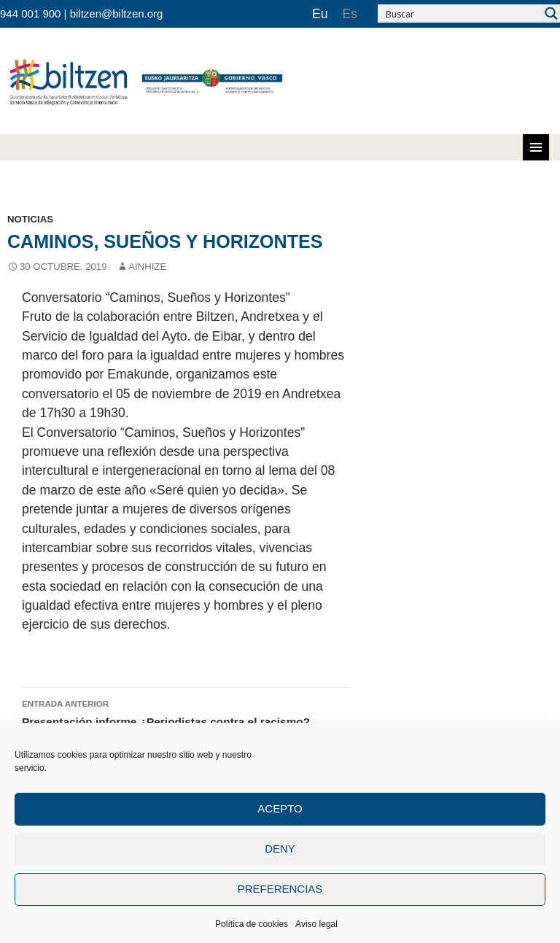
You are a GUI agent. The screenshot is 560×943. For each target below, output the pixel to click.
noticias (30, 219)
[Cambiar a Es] (350, 14)
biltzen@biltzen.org (117, 13)
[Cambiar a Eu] (320, 14)
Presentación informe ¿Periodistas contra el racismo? (187, 712)
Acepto (280, 808)
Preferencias (280, 889)
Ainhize (147, 267)
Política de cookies (252, 924)
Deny (280, 849)
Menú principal (536, 147)
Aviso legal (316, 924)
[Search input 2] (460, 13)
